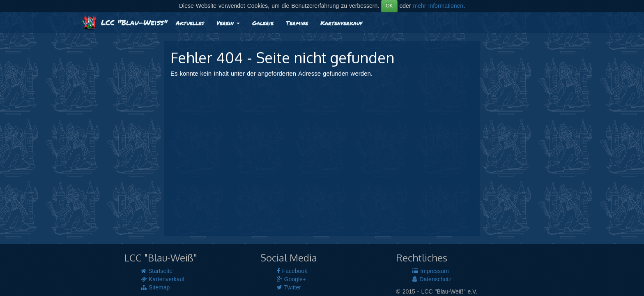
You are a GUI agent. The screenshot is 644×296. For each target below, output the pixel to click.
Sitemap (155, 288)
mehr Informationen (438, 6)
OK (389, 6)
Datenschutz (432, 280)
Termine (297, 23)
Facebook (292, 271)
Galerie (263, 23)
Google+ (291, 280)
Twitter (289, 288)
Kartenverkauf (341, 23)
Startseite (157, 271)
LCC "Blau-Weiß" (125, 22)
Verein (228, 23)
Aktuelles (190, 23)
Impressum (430, 271)
